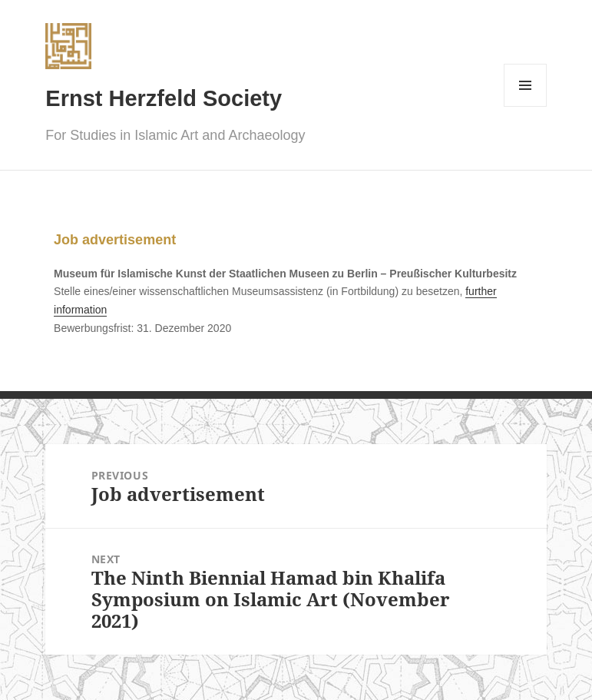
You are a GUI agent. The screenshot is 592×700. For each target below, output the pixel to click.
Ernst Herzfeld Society (164, 98)
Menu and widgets (526, 106)
